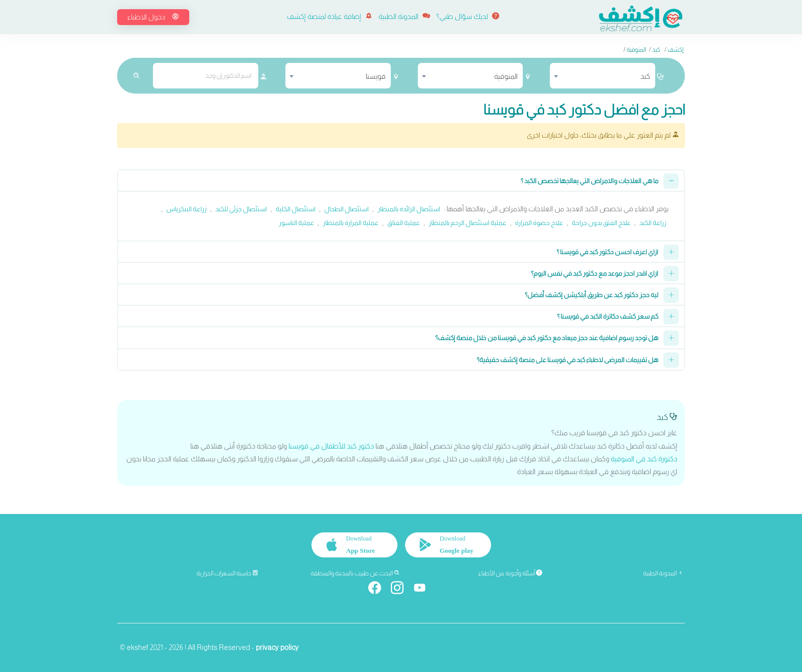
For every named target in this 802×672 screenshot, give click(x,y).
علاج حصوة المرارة (539, 223)
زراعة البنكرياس (186, 209)
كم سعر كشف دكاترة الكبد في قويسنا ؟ (608, 316)
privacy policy (277, 647)
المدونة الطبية (404, 16)
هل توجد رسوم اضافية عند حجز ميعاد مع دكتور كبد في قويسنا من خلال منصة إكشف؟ (547, 338)
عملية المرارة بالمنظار (351, 223)
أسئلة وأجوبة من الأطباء (510, 573)
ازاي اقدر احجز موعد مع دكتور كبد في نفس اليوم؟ (595, 273)
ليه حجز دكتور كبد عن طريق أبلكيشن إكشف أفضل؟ (592, 295)
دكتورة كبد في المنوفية (644, 459)
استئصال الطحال (347, 209)
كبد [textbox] (645, 76)
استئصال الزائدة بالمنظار (409, 209)
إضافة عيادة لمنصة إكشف (330, 16)
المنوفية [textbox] (506, 76)
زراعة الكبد (653, 223)
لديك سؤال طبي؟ (468, 16)
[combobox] (603, 76)
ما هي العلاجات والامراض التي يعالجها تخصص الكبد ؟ (589, 181)
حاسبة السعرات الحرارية (227, 573)
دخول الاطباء (153, 17)
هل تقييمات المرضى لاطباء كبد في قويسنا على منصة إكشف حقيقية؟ (567, 360)
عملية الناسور (296, 223)
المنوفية (636, 50)
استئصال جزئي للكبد (241, 209)
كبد (656, 50)
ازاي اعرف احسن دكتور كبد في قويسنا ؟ (607, 252)
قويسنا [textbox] (376, 76)
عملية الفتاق (404, 223)
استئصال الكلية (296, 209)
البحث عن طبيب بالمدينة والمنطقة (355, 573)
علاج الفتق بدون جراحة (601, 223)
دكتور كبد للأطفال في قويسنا (331, 446)
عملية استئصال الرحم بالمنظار (467, 223)
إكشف (675, 50)
